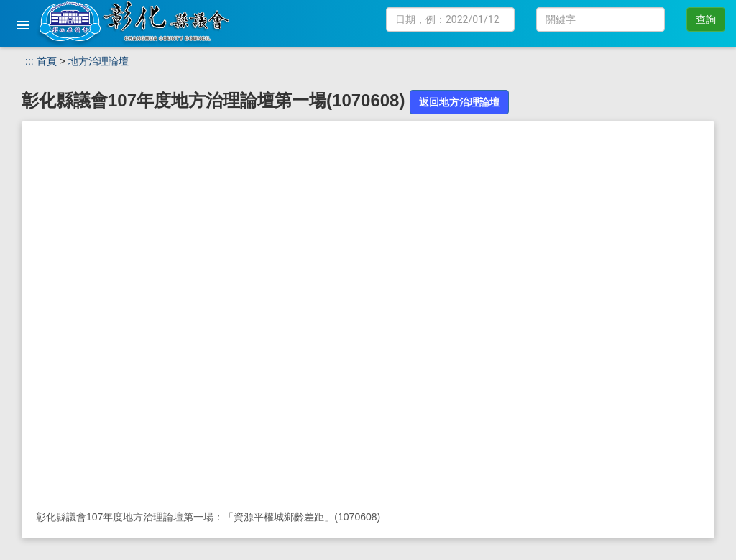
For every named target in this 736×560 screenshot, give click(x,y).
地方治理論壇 (98, 61)
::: (29, 61)
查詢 (706, 19)
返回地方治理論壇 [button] (459, 102)
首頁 (47, 61)
